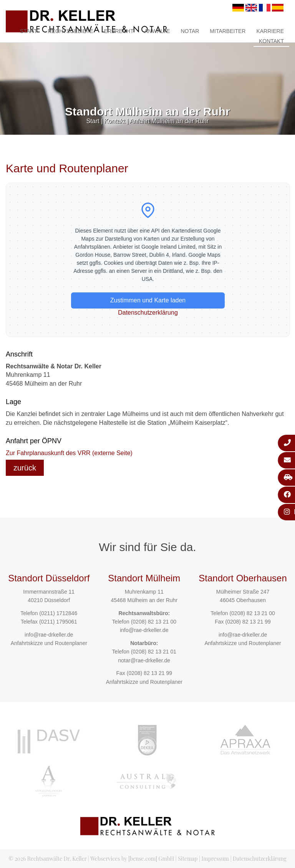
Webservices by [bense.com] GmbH (132, 859)
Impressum (215, 859)
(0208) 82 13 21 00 (154, 622)
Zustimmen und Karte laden (148, 300)
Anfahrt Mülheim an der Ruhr (169, 121)
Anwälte (157, 31)
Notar (190, 31)
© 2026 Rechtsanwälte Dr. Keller (47, 859)
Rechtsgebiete (70, 31)
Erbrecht (119, 31)
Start (29, 31)
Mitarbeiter (228, 31)
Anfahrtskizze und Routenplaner (49, 643)
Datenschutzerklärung (148, 313)
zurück (25, 468)
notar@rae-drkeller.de (144, 660)
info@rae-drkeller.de (49, 635)
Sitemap (188, 859)
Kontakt (271, 41)
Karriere (270, 31)
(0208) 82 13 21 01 (154, 652)
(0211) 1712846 (58, 613)
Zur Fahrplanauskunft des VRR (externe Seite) (69, 453)
